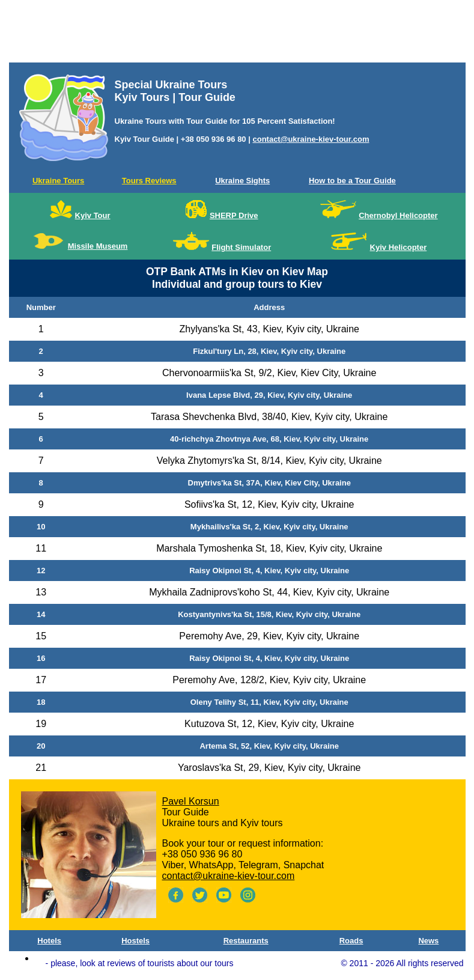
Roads (351, 941)
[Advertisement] (237, 34)
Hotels (49, 941)
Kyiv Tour (93, 215)
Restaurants (246, 941)
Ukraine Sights (242, 181)
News (428, 941)
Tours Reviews (149, 181)
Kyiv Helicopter (399, 247)
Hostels (135, 941)
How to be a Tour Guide (352, 181)
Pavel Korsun (191, 801)
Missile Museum (98, 246)
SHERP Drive (234, 215)
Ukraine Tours (58, 181)
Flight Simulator (241, 247)
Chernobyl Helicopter (398, 215)
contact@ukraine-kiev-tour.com (311, 139)
